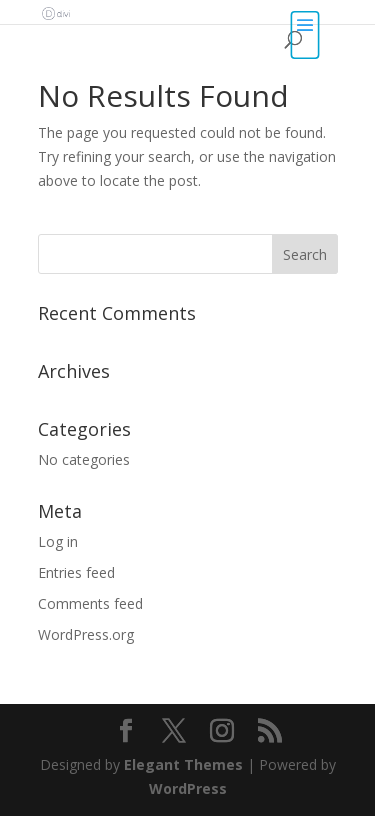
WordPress (188, 788)
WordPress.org (86, 634)
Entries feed (76, 572)
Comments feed (90, 603)
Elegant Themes (183, 764)
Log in (58, 541)
